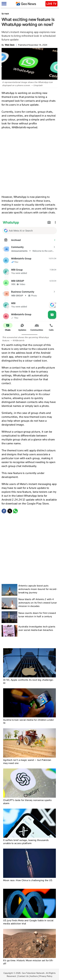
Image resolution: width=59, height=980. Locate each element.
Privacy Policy (46, 976)
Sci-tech (5, 14)
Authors (34, 976)
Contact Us (23, 976)
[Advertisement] (29, 162)
